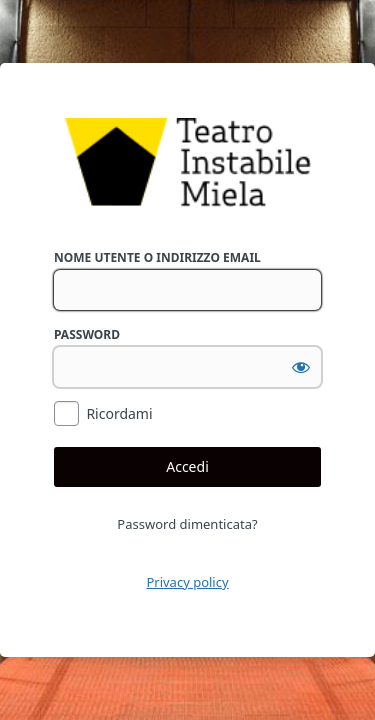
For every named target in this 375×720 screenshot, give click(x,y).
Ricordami (119, 413)
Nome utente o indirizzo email (157, 257)
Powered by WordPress (187, 163)
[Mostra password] (301, 367)
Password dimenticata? (187, 524)
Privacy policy (187, 582)
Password (87, 334)
